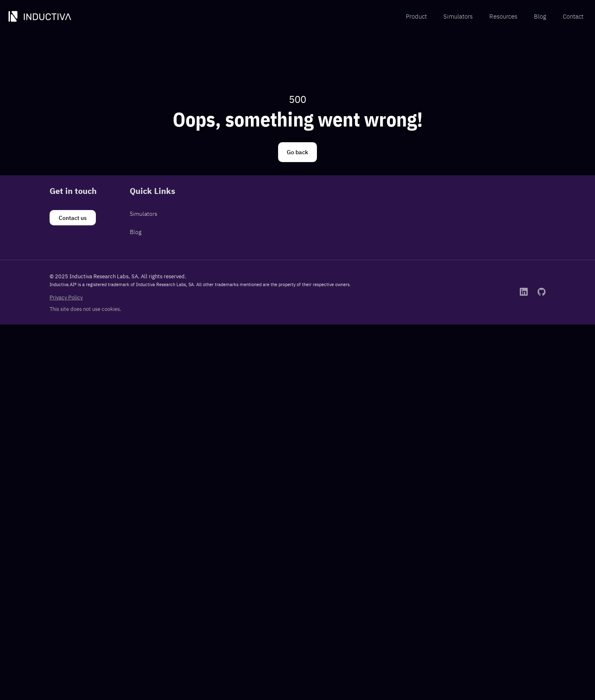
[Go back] (297, 152)
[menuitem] (416, 17)
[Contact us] (73, 218)
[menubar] (495, 17)
